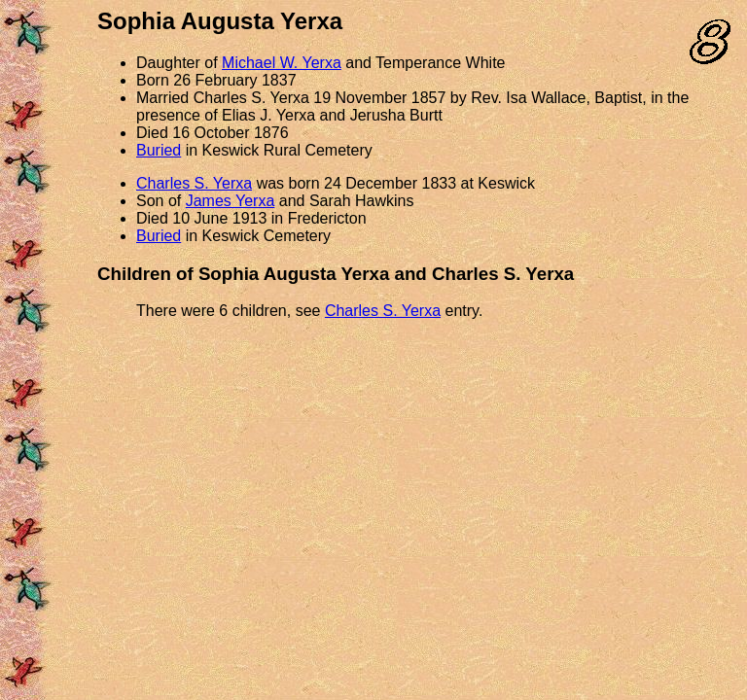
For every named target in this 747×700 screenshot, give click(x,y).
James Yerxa (231, 201)
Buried (159, 150)
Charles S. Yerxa (194, 183)
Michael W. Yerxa (282, 63)
